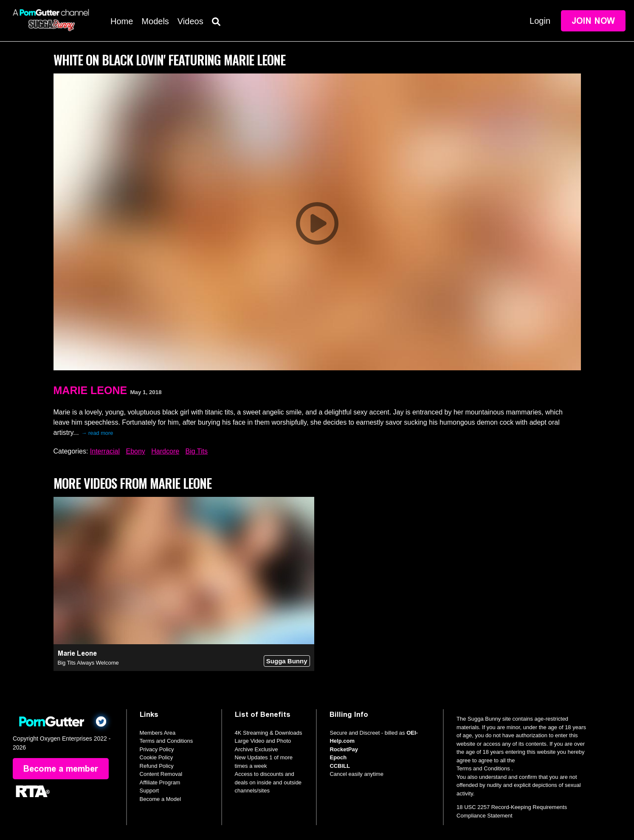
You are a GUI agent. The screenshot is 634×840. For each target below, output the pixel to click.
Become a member (61, 769)
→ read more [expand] (97, 433)
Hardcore (165, 451)
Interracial (105, 451)
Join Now (593, 21)
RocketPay (344, 749)
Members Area (158, 733)
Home (122, 21)
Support (149, 791)
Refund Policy (157, 766)
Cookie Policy (156, 757)
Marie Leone (90, 390)
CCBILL (340, 766)
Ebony (135, 451)
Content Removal (161, 774)
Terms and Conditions (166, 741)
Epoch (338, 757)
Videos (190, 21)
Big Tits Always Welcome (88, 663)
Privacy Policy (157, 749)
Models (155, 21)
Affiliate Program (160, 782)
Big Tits (197, 451)
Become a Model (161, 799)
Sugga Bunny (287, 661)
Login (540, 21)
